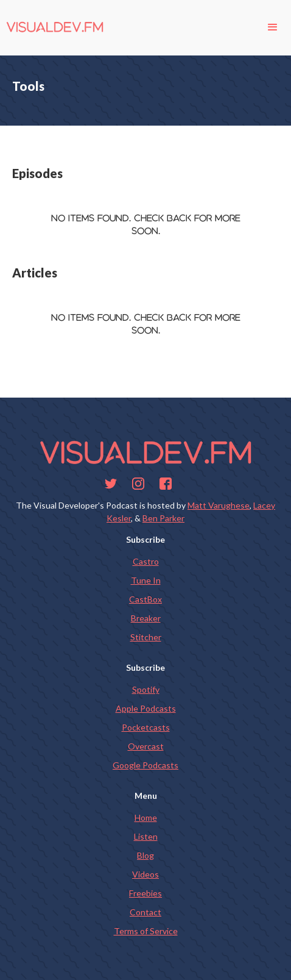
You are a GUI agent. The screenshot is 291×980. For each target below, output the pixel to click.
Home (146, 817)
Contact (145, 912)
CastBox (145, 599)
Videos (145, 874)
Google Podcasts (145, 765)
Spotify (146, 689)
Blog (145, 855)
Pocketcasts (146, 727)
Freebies (145, 893)
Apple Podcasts (146, 708)
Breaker (146, 618)
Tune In (146, 580)
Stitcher (146, 637)
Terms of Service (146, 931)
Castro (146, 561)
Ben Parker (163, 518)
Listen (146, 836)
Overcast (146, 746)
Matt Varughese (219, 505)
